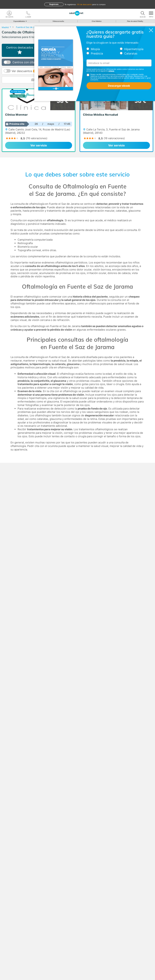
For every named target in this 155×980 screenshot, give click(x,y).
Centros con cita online (28, 62)
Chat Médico (97, 21)
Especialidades (20, 21)
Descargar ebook (119, 86)
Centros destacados (20, 50)
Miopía (95, 49)
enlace (111, 71)
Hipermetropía (134, 49)
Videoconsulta (58, 21)
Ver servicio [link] (39, 145)
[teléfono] (28, 13)
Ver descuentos (33, 71)
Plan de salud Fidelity (135, 21)
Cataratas (131, 53)
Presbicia (97, 53)
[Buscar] (143, 13)
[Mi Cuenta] (9, 13)
